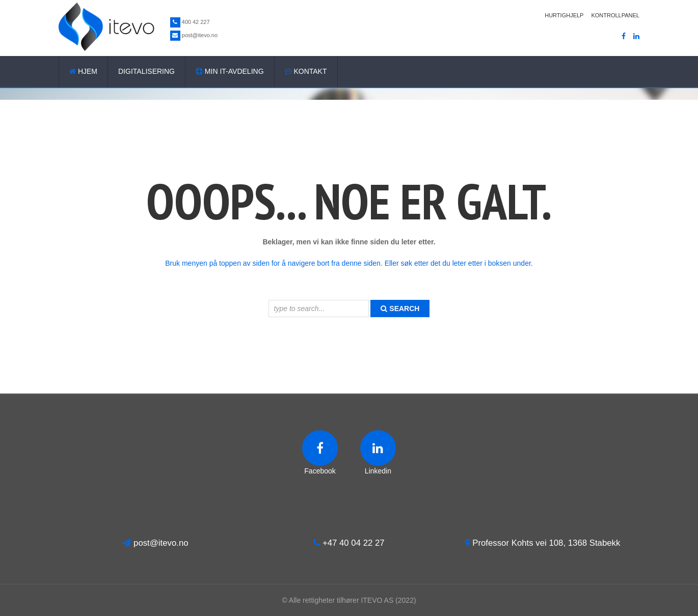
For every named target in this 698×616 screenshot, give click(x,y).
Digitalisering (146, 71)
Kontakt (306, 71)
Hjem (83, 71)
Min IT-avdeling (230, 71)
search (400, 309)
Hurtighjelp (564, 15)
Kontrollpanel (615, 15)
